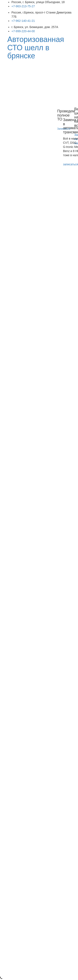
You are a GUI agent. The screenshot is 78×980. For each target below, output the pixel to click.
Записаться (64, 129)
